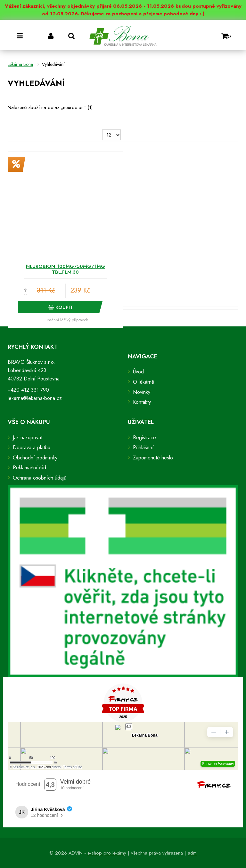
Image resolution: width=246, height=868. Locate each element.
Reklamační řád (29, 468)
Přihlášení (143, 447)
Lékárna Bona (20, 64)
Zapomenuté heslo (153, 458)
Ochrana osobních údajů (40, 478)
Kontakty (142, 402)
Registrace (144, 438)
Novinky (142, 392)
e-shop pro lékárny (107, 853)
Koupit (61, 307)
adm (192, 853)
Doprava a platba (32, 447)
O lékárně (143, 382)
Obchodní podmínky (35, 458)
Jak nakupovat (28, 438)
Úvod (138, 372)
